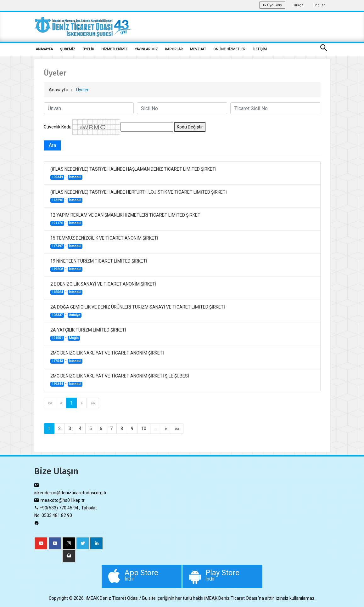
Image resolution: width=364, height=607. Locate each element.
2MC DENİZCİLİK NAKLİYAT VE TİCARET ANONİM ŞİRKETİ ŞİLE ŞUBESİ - (120, 380)
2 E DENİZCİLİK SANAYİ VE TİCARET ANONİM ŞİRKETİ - (103, 288)
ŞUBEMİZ (68, 49)
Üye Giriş (272, 5)
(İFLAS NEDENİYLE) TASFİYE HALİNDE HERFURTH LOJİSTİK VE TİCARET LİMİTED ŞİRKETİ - (139, 196)
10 (144, 428)
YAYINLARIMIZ (146, 49)
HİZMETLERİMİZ (114, 49)
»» (93, 403)
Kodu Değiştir (190, 127)
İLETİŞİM (260, 49)
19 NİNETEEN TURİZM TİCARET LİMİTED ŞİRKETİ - (99, 265)
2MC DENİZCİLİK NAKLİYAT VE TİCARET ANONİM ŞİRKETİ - (107, 357)
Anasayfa (59, 90)
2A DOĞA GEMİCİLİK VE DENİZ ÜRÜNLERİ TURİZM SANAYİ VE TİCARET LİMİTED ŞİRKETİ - (138, 311)
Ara (52, 145)
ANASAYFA (44, 49)
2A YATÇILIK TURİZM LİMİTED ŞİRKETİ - (88, 334)
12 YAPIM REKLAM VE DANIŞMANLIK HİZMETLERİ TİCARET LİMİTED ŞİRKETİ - (126, 219)
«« (50, 403)
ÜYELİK (88, 49)
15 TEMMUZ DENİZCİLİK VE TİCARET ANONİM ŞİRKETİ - (104, 242)
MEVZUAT (198, 49)
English (319, 5)
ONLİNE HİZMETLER (229, 49)
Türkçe (298, 5)
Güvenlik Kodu (58, 127)
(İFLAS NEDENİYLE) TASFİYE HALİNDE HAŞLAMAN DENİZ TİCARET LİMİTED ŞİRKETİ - (133, 173)
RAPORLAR (174, 49)
